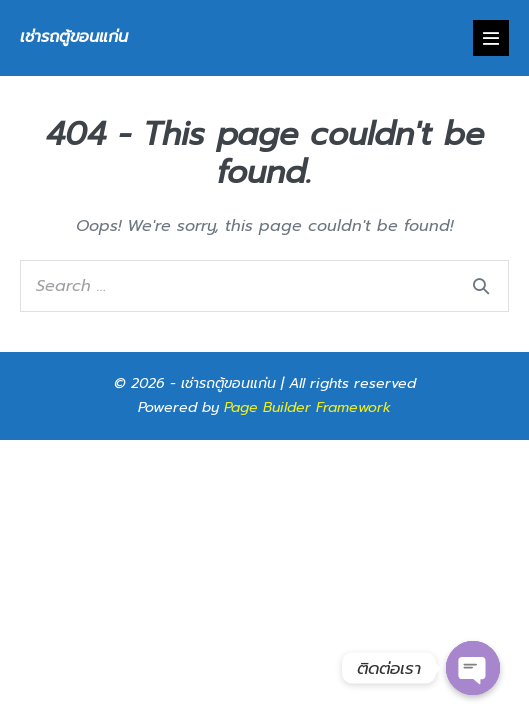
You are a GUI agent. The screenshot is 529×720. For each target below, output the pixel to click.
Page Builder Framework (307, 407)
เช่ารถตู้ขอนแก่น (74, 37)
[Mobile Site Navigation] (491, 38)
